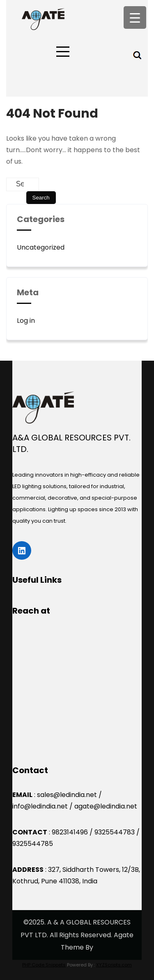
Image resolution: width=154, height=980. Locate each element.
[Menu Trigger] (135, 17)
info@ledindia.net (40, 806)
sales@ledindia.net (67, 795)
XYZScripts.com (114, 965)
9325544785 (33, 844)
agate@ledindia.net (106, 806)
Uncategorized (41, 247)
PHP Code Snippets (44, 965)
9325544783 (115, 832)
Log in (26, 321)
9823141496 (70, 832)
